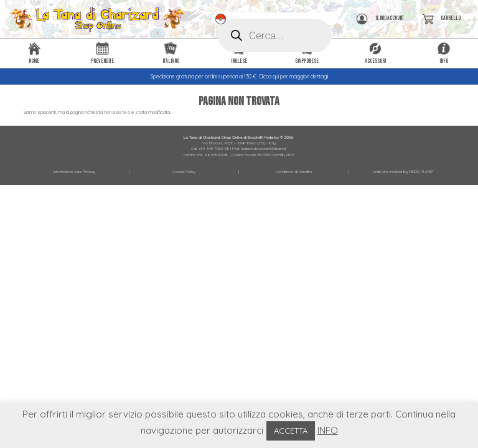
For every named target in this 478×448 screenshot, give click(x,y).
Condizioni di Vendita (294, 172)
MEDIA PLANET (421, 172)
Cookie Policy (184, 172)
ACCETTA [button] (291, 431)
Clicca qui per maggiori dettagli (293, 77)
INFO (328, 430)
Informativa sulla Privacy (74, 172)
